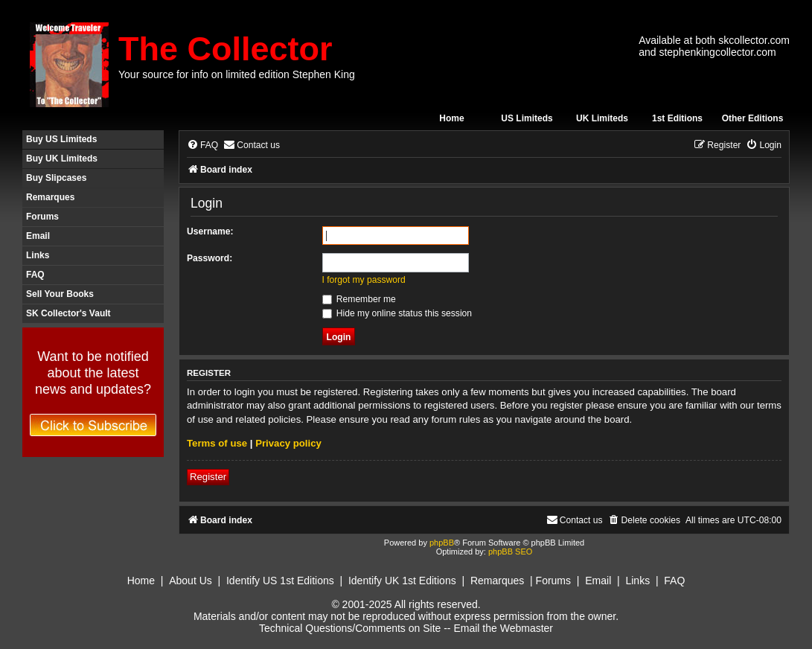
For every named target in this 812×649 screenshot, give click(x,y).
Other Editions (753, 118)
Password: (210, 258)
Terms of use (217, 443)
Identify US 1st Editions (280, 581)
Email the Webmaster (503, 628)
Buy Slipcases (56, 178)
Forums (42, 217)
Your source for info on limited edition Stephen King (237, 74)
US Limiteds (527, 118)
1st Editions (677, 118)
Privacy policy (288, 443)
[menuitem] (202, 146)
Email (38, 236)
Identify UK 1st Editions (402, 581)
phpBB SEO (510, 552)
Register (208, 477)
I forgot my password (364, 280)
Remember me (359, 299)
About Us (191, 581)
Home (451, 118)
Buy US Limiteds (61, 139)
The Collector (226, 49)
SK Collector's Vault (68, 313)
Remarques (50, 197)
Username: (210, 231)
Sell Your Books (60, 294)
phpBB (442, 543)
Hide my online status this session (397, 313)
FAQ (35, 275)
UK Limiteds (602, 118)
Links (38, 255)
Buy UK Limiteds (62, 159)
